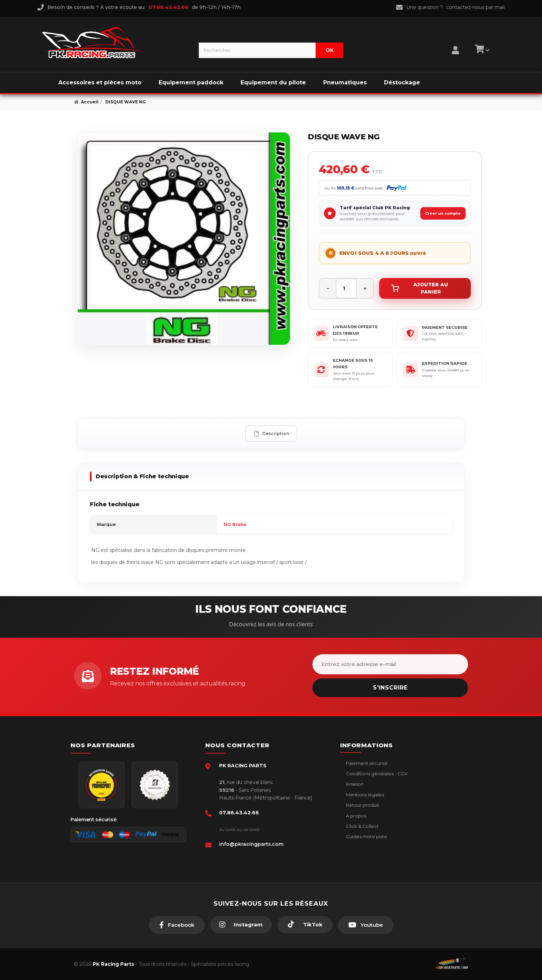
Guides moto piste (366, 836)
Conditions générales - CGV (376, 774)
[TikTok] (305, 925)
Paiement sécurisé (366, 763)
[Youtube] (366, 925)
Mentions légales (365, 795)
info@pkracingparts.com (251, 844)
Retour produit (362, 805)
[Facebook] (177, 925)
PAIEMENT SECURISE (445, 327)
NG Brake (235, 524)
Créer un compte (443, 213)
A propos (356, 816)
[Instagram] (241, 925)
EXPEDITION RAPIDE (445, 363)
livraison (354, 784)
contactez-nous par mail (475, 7)
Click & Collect (362, 826)
